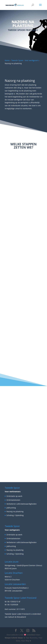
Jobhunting (11, 508)
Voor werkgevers (32, 60)
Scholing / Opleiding (15, 515)
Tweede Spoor (17, 60)
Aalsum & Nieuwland (17, 617)
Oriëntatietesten (13, 500)
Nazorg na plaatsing (15, 511)
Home (7, 60)
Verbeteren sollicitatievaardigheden (22, 504)
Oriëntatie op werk (14, 496)
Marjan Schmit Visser (14, 638)
